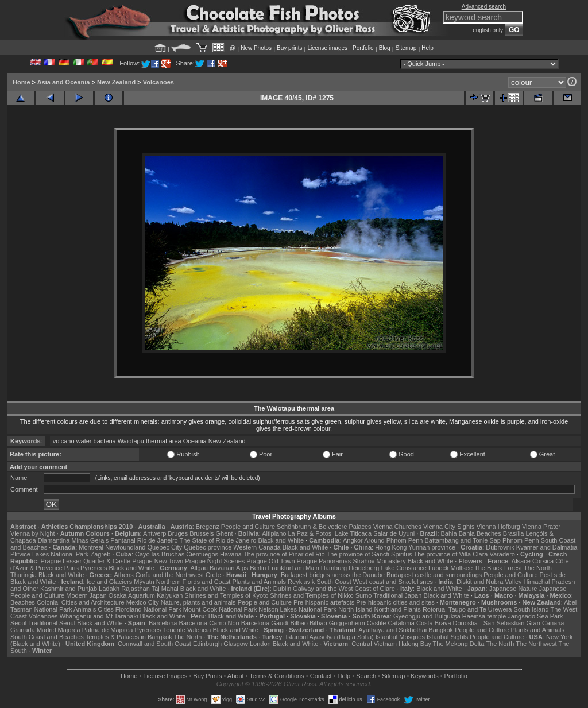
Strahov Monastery (379, 561)
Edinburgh (207, 644)
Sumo (364, 595)
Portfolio (363, 48)
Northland (388, 609)
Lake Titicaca (353, 533)
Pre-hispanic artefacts (324, 602)
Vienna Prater (541, 527)
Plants (412, 609)
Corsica (543, 561)
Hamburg (334, 568)
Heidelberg (364, 568)
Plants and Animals (259, 582)
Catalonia (401, 623)
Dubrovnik (500, 547)
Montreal (91, 547)
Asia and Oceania (64, 82)
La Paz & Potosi (311, 533)
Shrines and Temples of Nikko (312, 595)
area (175, 441)
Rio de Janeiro (158, 540)
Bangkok (441, 630)
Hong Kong (391, 547)
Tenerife (174, 630)
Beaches (23, 602)
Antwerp (154, 533)
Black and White (281, 540)
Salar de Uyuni (394, 533)
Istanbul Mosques (400, 637)
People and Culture (248, 527)
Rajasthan (136, 589)
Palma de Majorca (108, 630)
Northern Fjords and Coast (194, 582)
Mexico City (143, 602)
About (236, 676)
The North (538, 568)
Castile (377, 623)
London (260, 644)
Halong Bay (415, 644)
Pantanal (123, 540)
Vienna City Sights (449, 527)
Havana (231, 554)
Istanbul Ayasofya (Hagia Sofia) (329, 637)
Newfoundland (125, 547)
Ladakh (109, 589)
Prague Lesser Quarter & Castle (86, 561)
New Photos (256, 48)
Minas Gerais (90, 540)
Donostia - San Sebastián (489, 623)
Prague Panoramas (324, 561)
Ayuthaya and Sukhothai (392, 630)
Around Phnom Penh (393, 540)
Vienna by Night (32, 533)
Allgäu (199, 568)
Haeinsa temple (484, 616)
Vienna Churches (397, 527)
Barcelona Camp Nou (209, 623)
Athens (123, 575)
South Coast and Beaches (47, 637)
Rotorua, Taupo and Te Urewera (467, 609)
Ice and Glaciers (109, 582)
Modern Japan (86, 595)
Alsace (521, 561)
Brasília (514, 533)
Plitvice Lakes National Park (49, 554)
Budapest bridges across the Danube (333, 575)
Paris (71, 568)
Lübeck (438, 568)
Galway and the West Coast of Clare (344, 589)
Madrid (47, 630)
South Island (531, 609)
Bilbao (299, 623)
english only (488, 30)
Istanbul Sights (447, 637)
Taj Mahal (165, 589)
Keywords (424, 676)
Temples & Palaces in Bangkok (129, 637)
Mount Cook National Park (220, 609)
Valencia (199, 630)
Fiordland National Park (148, 609)
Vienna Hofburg (498, 527)
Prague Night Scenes (215, 561)
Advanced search (484, 7)
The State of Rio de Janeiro (218, 540)
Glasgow (236, 644)
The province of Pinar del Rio (284, 554)
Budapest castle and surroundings (434, 575)
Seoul (18, 623)
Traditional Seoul (52, 623)
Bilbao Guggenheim (337, 623)
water (84, 441)
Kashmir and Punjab (69, 589)
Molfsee (462, 568)
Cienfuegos (202, 554)
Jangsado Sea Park (535, 616)
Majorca (69, 630)
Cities (106, 609)
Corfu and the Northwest (170, 575)
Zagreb (100, 554)
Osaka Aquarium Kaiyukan (146, 595)
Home (22, 82)
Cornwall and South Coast (154, 644)
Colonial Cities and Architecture (81, 602)
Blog (385, 48)
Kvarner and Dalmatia (547, 547)
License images (328, 48)
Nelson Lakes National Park (297, 609)
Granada (23, 630)
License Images (165, 676)
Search (366, 676)
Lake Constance (404, 568)
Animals (85, 609)
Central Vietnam (374, 644)
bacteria (105, 441)
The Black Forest (498, 568)
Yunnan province (432, 547)
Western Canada (257, 547)
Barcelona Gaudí (265, 623)
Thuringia (24, 575)
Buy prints (289, 48)
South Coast (334, 582)
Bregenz (208, 527)
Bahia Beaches (480, 533)
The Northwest (536, 644)
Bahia (449, 533)
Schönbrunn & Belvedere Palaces (324, 527)
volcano (64, 441)
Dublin (282, 589)
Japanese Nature (513, 589)
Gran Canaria (545, 623)
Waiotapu (131, 441)
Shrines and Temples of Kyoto (226, 595)
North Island (355, 609)
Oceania (195, 441)
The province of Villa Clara (451, 554)
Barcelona (163, 623)
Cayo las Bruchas (160, 554)
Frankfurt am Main (294, 568)
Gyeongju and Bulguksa (427, 616)
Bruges (178, 533)
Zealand (234, 441)
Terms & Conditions (276, 676)
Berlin (258, 568)
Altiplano (274, 533)
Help (428, 48)
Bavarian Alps (229, 568)
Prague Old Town (270, 561)
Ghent (225, 533)
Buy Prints (207, 676)
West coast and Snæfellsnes (393, 582)
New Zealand (116, 82)
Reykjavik (301, 582)
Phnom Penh (521, 540)
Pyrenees (94, 568)
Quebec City (165, 547)
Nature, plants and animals (198, 602)
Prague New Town (158, 561)
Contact (321, 676)
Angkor (353, 540)
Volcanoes (158, 82)
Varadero (502, 554)
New (215, 441)
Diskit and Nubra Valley (489, 582)
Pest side (553, 575)
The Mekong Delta (459, 644)
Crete (213, 575)
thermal (156, 441)
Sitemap (406, 48)
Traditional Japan (397, 595)
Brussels (202, 533)
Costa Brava (434, 623)
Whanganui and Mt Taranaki (99, 616)
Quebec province (208, 547)
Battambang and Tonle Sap (463, 540)
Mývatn (144, 582)
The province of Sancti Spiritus (370, 554)
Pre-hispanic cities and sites (395, 602)
